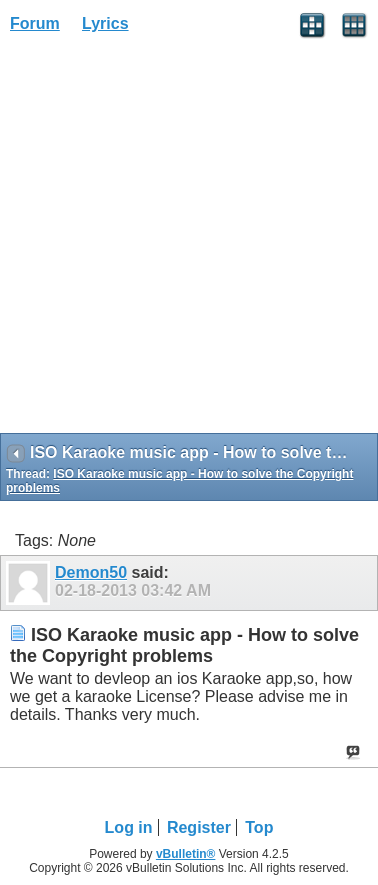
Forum (35, 23)
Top (259, 827)
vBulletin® (186, 854)
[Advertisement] (189, 240)
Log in (129, 827)
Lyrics (105, 23)
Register (199, 827)
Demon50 (91, 572)
